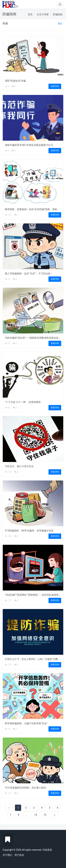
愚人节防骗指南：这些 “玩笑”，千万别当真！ (29, 274)
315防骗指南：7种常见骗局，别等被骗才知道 (29, 531)
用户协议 (19, 855)
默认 (60, 23)
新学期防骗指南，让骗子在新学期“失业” (26, 723)
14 (36, 815)
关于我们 (7, 855)
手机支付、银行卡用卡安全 (19, 466)
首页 (30, 14)
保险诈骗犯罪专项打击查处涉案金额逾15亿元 (29, 145)
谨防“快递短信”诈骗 (15, 81)
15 (45, 815)
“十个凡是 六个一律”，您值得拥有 (23, 402)
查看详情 (55, 86)
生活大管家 (43, 14)
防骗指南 (58, 14)
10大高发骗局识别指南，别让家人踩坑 (25, 788)
